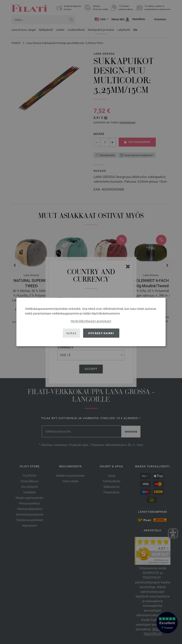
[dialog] (91, 322)
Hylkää (71, 333)
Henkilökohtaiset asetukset (91, 321)
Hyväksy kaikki (101, 333)
